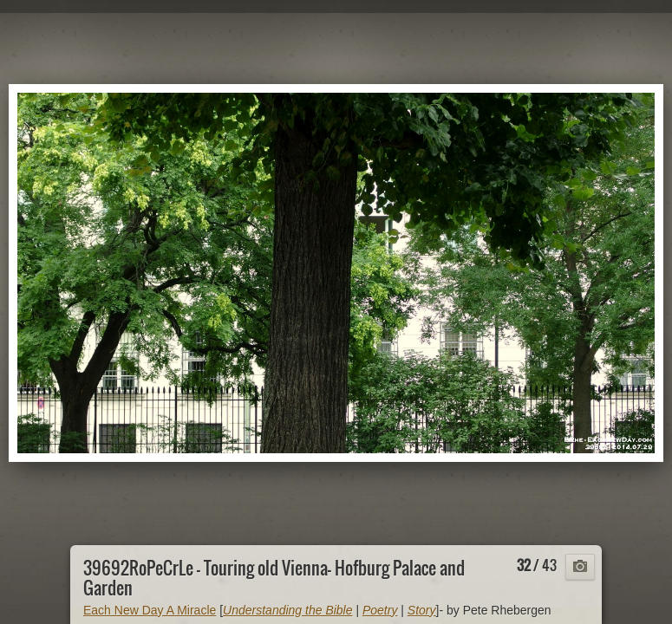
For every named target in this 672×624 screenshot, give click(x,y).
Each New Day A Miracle (150, 610)
